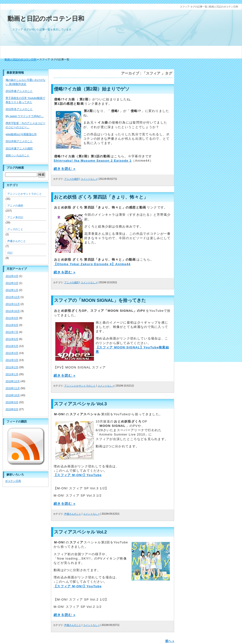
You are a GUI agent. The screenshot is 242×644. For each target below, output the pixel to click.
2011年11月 (13, 304)
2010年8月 (12, 409)
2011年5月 (12, 346)
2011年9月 (12, 318)
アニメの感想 (71, 179)
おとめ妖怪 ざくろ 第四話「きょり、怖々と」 (101, 197)
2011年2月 (12, 367)
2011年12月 (13, 297)
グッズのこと (15, 229)
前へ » (170, 641)
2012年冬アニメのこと (19, 109)
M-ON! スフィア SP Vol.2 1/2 (78, 607)
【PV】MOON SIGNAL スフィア (80, 367)
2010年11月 (13, 388)
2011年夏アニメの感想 (19, 148)
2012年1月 (12, 290)
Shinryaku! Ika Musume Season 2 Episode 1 (93, 161)
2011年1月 (12, 374)
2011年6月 (12, 339)
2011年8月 (12, 325)
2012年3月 (12, 283)
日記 (10, 253)
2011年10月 (13, 311)
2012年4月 (12, 276)
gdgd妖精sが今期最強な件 (21, 134)
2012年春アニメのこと (19, 91)
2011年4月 (12, 353)
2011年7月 (12, 332)
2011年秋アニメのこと (19, 141)
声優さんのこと (73, 514)
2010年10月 (13, 395)
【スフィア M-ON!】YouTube (78, 475)
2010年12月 (13, 381)
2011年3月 (12, 360)
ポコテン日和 (13, 481)
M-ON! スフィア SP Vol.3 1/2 (78, 495)
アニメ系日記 (15, 217)
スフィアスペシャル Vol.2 (80, 532)
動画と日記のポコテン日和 (46, 19)
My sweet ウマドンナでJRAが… (25, 116)
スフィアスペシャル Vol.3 (80, 404)
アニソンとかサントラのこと (80, 386)
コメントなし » (89, 179)
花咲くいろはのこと (18, 155)
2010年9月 (12, 402)
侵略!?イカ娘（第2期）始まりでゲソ (92, 89)
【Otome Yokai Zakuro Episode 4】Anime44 (92, 264)
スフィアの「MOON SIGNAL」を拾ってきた (100, 300)
